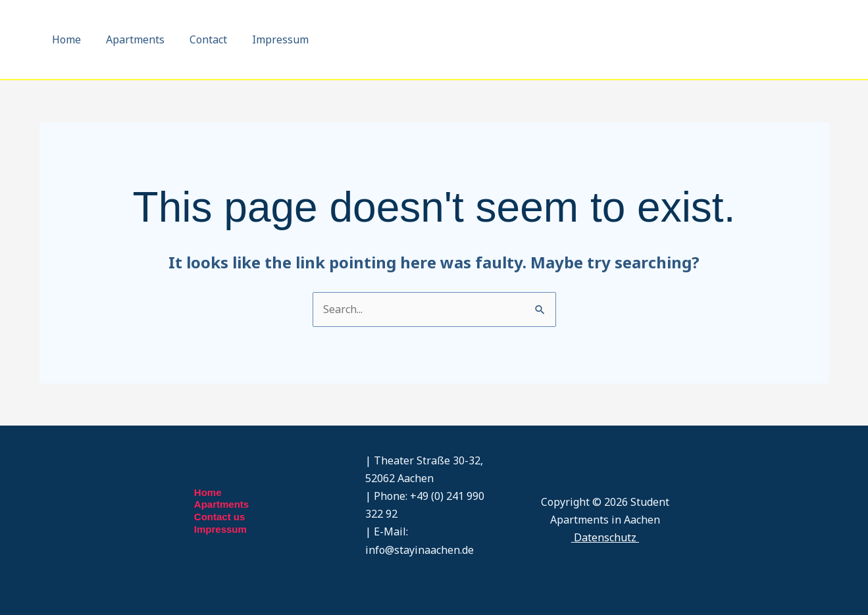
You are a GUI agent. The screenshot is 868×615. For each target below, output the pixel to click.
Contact (198, 39)
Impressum (267, 39)
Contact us (220, 517)
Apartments (129, 39)
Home (64, 39)
